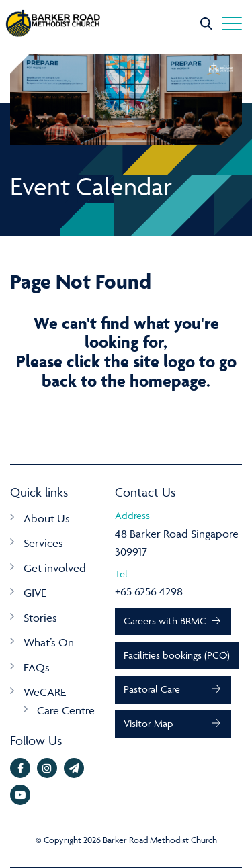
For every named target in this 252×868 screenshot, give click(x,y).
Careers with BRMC (165, 621)
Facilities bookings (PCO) (177, 655)
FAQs (37, 667)
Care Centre (66, 710)
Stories (40, 618)
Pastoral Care (152, 689)
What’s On (49, 642)
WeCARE (45, 692)
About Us (47, 518)
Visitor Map (148, 723)
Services (43, 543)
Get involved (55, 568)
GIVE (35, 593)
